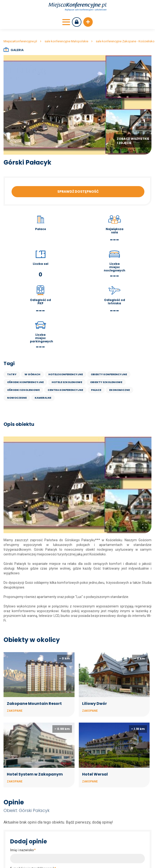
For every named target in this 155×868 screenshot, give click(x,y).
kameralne (43, 398)
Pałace (96, 390)
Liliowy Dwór (94, 704)
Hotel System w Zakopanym (35, 774)
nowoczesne (17, 398)
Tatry (12, 374)
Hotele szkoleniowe (67, 382)
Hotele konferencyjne (66, 374)
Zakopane (15, 711)
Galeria (17, 50)
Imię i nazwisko (23, 850)
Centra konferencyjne (65, 390)
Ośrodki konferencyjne (25, 382)
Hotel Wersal (95, 774)
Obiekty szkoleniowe (106, 382)
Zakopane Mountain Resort (34, 704)
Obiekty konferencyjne (109, 374)
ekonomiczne (119, 390)
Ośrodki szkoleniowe (23, 390)
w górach (32, 374)
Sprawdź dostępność (78, 192)
